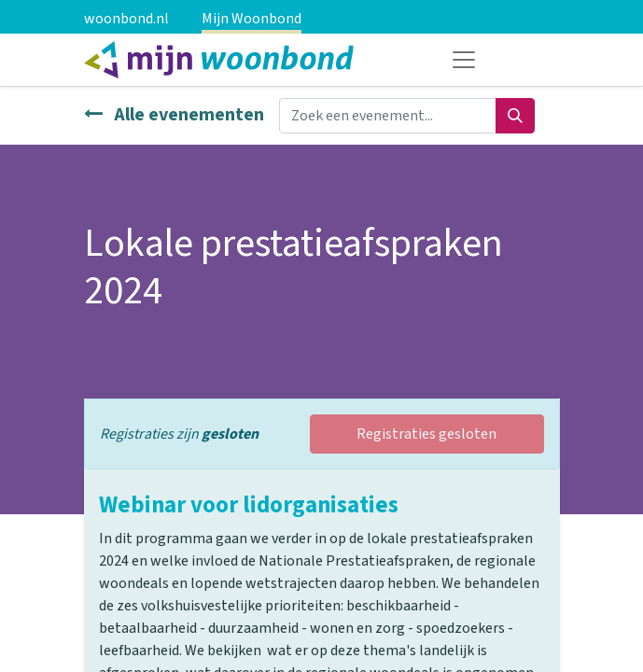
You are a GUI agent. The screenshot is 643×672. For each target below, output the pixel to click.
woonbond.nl (126, 19)
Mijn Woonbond (252, 19)
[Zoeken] (515, 116)
